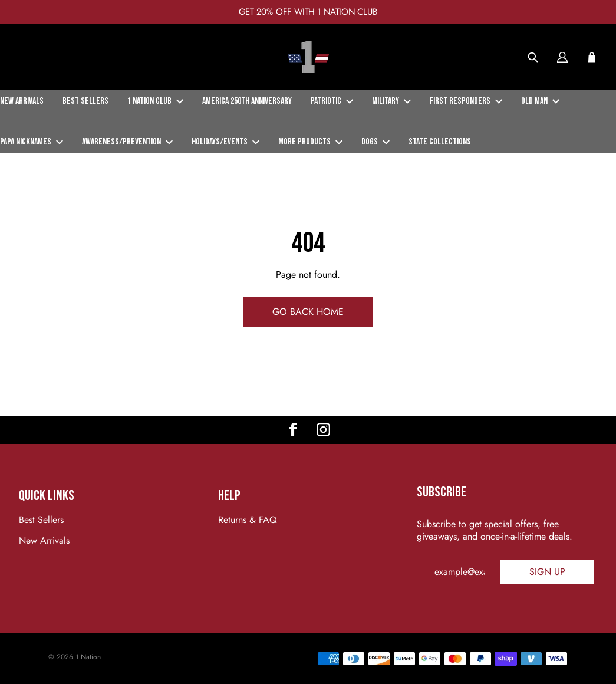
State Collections (440, 142)
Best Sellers (85, 101)
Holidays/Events (225, 142)
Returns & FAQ (248, 520)
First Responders (466, 101)
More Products (310, 142)
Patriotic (332, 101)
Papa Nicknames (32, 142)
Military (391, 101)
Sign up (547, 572)
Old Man (540, 101)
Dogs (375, 142)
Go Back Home (308, 312)
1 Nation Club (155, 101)
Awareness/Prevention (127, 142)
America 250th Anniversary (247, 101)
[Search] (533, 57)
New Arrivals (22, 101)
